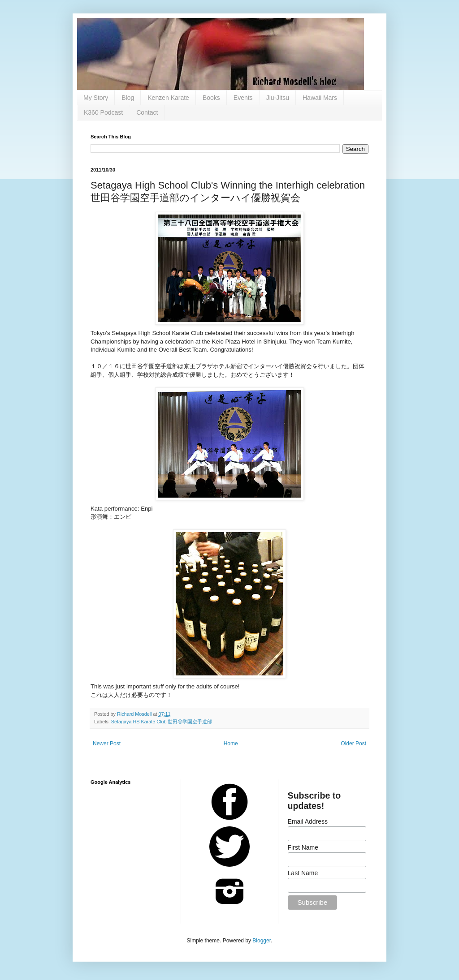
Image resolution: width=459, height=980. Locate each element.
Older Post (353, 744)
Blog (128, 98)
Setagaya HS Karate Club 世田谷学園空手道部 (162, 722)
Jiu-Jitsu (278, 98)
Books (211, 98)
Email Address (308, 821)
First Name (303, 847)
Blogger (262, 941)
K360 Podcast (103, 112)
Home (231, 744)
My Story (96, 98)
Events (243, 98)
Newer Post (107, 744)
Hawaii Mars (320, 98)
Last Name (303, 873)
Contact (147, 112)
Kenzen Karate (168, 98)
